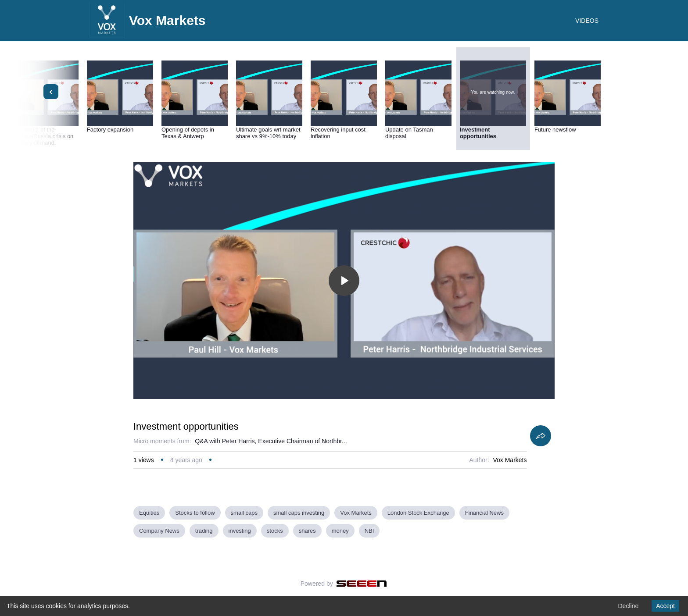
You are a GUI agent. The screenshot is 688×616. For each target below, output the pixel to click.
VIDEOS (587, 21)
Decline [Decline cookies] (628, 606)
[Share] (541, 436)
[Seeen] (362, 584)
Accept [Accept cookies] (665, 606)
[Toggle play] (344, 281)
